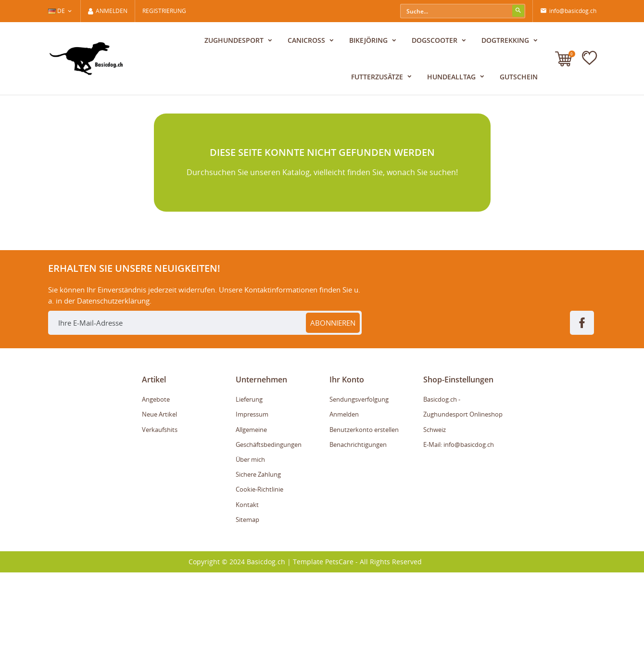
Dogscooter (436, 40)
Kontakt (247, 591)
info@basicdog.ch (568, 11)
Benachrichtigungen (358, 531)
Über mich (250, 546)
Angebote (156, 486)
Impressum (252, 501)
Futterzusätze (378, 77)
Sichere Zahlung (258, 561)
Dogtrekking (506, 40)
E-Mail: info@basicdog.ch (459, 531)
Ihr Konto (347, 466)
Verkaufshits (160, 516)
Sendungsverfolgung (359, 486)
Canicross (307, 40)
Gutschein (519, 77)
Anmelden (344, 501)
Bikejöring (369, 40)
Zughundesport (235, 40)
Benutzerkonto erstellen (364, 516)
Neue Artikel (159, 501)
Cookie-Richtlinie (259, 576)
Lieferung (249, 486)
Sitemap (247, 606)
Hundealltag (452, 77)
